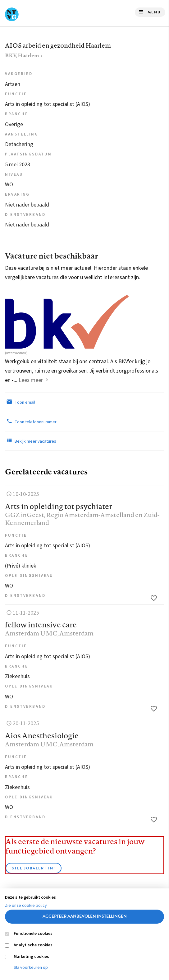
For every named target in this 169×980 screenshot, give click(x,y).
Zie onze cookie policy (26, 906)
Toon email (20, 402)
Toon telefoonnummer (31, 421)
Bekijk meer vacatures (31, 441)
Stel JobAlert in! (34, 868)
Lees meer (31, 380)
